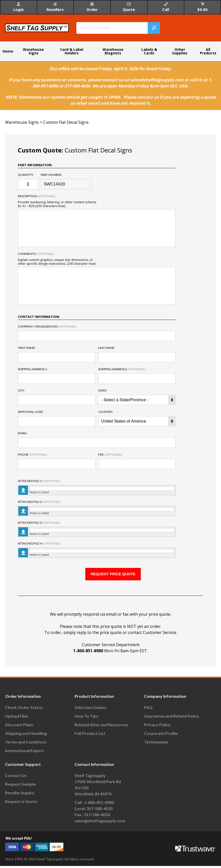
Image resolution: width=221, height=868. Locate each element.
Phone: (32, 455)
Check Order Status (24, 710)
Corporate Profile (161, 735)
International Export (24, 753)
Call (166, 7)
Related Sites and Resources (101, 727)
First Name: (27, 348)
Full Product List (90, 735)
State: (103, 391)
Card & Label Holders (72, 51)
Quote (129, 7)
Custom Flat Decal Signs (66, 122)
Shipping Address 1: (33, 369)
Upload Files (17, 718)
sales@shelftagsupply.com (100, 823)
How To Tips (86, 718)
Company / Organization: (47, 327)
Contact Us (16, 778)
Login (18, 7)
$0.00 (202, 7)
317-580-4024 (97, 817)
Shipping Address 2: (122, 369)
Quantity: (26, 175)
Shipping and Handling (26, 735)
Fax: (110, 455)
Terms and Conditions (26, 744)
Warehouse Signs (33, 51)
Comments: (36, 254)
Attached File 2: (39, 502)
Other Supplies (180, 51)
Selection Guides (90, 710)
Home (8, 51)
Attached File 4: (39, 544)
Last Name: (107, 348)
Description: (37, 196)
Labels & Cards (149, 51)
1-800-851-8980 (88, 653)
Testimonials (156, 744)
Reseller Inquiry (20, 795)
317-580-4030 (100, 811)
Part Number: (51, 175)
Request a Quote (21, 804)
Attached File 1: (39, 481)
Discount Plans (19, 727)
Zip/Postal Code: (31, 412)
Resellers (55, 7)
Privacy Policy (157, 727)
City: (21, 391)
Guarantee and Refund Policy (172, 718)
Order (92, 7)
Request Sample (20, 786)
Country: (106, 412)
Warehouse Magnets (113, 51)
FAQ (148, 710)
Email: (23, 433)
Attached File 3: (39, 523)
